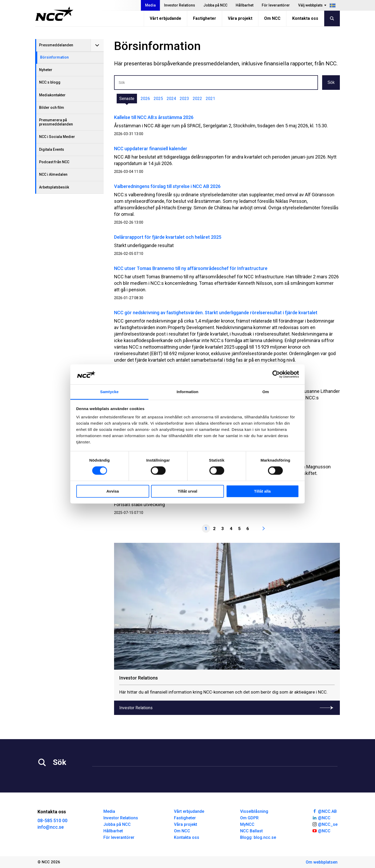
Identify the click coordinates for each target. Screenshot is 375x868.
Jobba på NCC (215, 5)
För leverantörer (276, 5)
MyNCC (247, 824)
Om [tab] (265, 392)
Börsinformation (54, 57)
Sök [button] (331, 82)
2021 (210, 99)
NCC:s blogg (50, 82)
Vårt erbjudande (165, 18)
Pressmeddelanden (56, 45)
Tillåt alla (262, 491)
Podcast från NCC (54, 162)
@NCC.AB (324, 811)
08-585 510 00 (52, 820)
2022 (197, 99)
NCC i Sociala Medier (57, 137)
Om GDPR (249, 818)
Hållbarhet (245, 5)
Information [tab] (187, 392)
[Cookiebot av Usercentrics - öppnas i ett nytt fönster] (276, 374)
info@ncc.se (51, 827)
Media (150, 5)
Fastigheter (205, 18)
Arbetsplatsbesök (54, 187)
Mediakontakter (52, 95)
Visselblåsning (254, 811)
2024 (171, 99)
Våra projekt (240, 18)
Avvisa (113, 491)
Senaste (127, 99)
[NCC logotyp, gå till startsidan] (54, 14)
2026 (145, 99)
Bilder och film (52, 108)
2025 (158, 99)
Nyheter (46, 70)
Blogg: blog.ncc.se (258, 837)
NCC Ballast (251, 831)
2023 (184, 99)
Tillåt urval (188, 491)
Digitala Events (52, 149)
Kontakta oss (305, 18)
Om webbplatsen (322, 862)
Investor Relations (180, 5)
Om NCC (272, 18)
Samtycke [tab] (110, 392)
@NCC (321, 817)
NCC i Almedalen (53, 174)
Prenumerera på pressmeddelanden (56, 122)
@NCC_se (325, 824)
